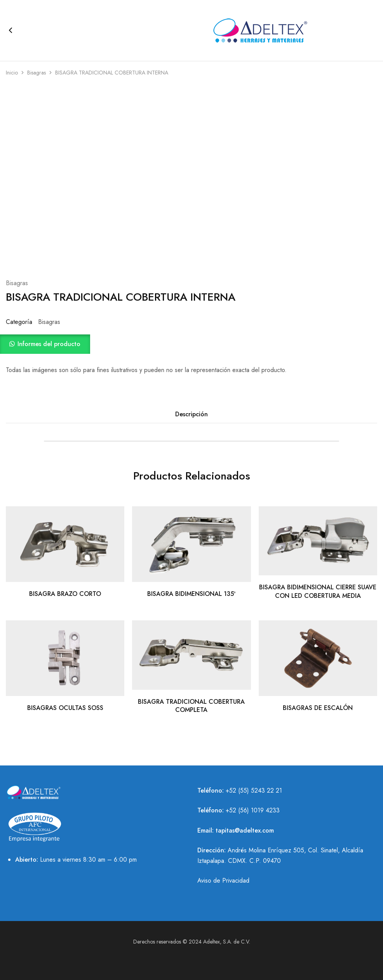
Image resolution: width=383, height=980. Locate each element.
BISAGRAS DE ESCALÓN (318, 708)
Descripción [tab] (191, 414)
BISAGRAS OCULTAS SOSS (65, 708)
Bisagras (37, 73)
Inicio (12, 73)
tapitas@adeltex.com (245, 830)
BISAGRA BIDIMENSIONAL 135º (191, 594)
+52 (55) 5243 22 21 (254, 790)
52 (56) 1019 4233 (254, 810)
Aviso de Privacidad (223, 880)
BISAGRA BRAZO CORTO (65, 594)
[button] (191, 344)
